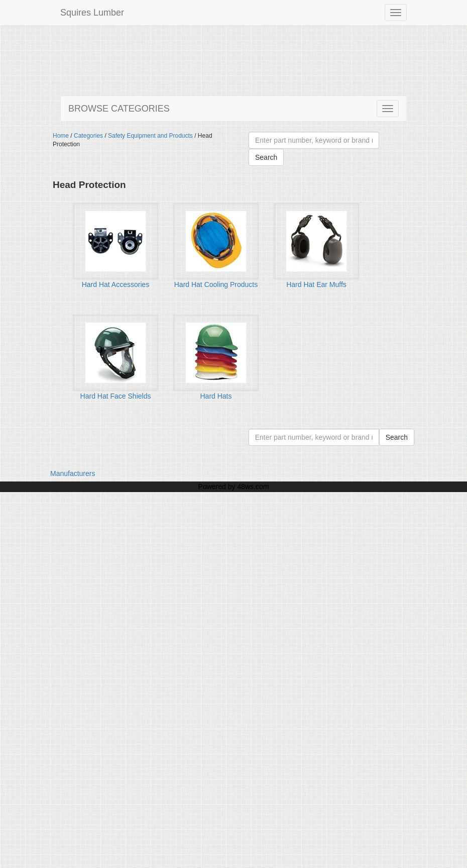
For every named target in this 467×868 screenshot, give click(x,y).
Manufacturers (73, 473)
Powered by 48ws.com (234, 487)
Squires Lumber (92, 13)
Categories (88, 136)
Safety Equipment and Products (150, 136)
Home (61, 136)
